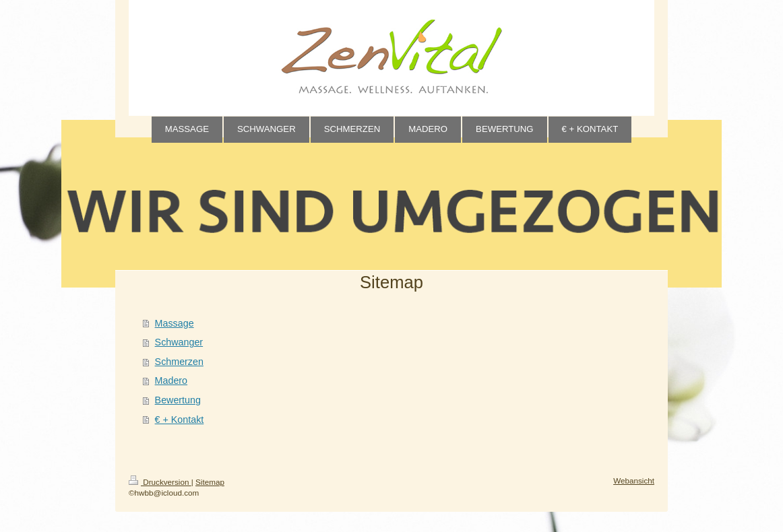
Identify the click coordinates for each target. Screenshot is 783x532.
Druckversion (160, 482)
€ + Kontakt (180, 420)
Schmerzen (179, 362)
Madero (171, 380)
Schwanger (179, 342)
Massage (175, 323)
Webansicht (634, 480)
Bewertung (178, 400)
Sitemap (210, 482)
